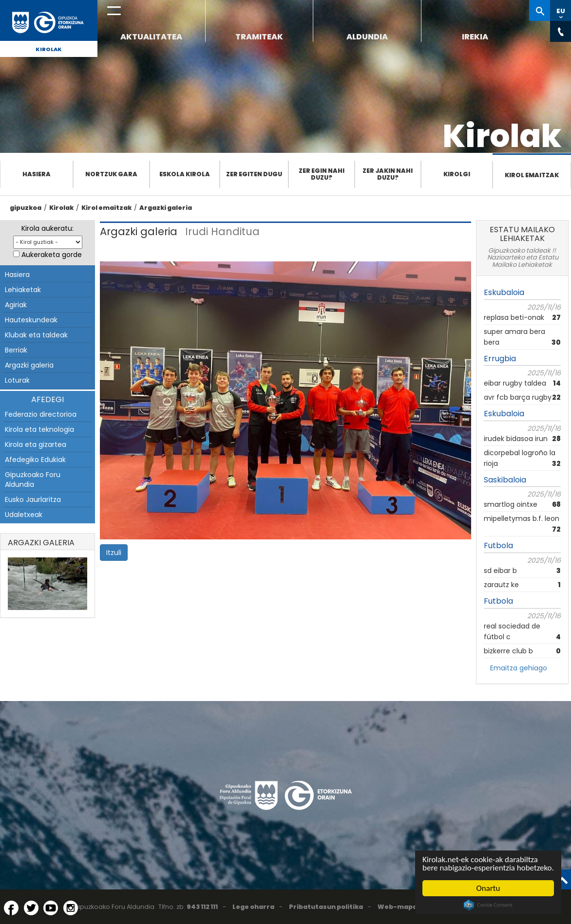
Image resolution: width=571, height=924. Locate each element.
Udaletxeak (24, 515)
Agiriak (16, 305)
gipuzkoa (26, 208)
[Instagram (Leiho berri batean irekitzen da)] (71, 908)
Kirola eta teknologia (39, 429)
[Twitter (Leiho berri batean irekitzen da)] (31, 908)
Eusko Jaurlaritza (33, 499)
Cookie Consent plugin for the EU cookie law (488, 905)
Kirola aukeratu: (48, 228)
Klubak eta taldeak (36, 335)
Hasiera (37, 174)
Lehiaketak (23, 290)
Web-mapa (397, 907)
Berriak (16, 350)
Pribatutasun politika (326, 907)
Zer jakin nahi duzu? (388, 174)
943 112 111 (202, 907)
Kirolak (49, 49)
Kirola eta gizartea (36, 444)
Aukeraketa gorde (52, 255)
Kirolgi (457, 174)
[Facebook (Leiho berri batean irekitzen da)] (11, 908)
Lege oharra (253, 907)
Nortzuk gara (111, 174)
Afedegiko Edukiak (35, 460)
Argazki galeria (166, 208)
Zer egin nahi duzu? (322, 174)
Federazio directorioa (41, 414)
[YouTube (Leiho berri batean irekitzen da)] (51, 908)
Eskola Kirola (185, 174)
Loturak (17, 380)
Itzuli (114, 553)
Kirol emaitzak (532, 175)
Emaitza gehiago (519, 668)
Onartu (488, 888)
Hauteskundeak (31, 320)
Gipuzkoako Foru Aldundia (33, 480)
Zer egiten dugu (254, 174)
